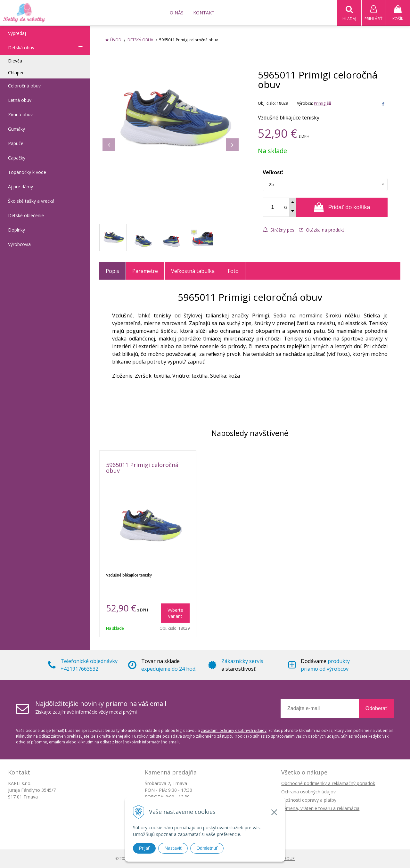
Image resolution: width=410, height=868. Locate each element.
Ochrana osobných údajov (308, 792)
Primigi (323, 103)
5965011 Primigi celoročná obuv (142, 468)
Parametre (145, 271)
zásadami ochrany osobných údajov (234, 730)
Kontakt (204, 13)
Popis (112, 271)
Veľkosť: (273, 172)
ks (286, 207)
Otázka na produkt (322, 230)
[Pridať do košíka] (342, 207)
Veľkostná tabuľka (193, 271)
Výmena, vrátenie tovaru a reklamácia (320, 808)
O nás (177, 13)
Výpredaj (17, 33)
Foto (233, 271)
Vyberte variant (175, 613)
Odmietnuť (207, 848)
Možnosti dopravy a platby (309, 800)
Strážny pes (279, 230)
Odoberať (376, 708)
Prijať (144, 848)
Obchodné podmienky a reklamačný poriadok (328, 783)
